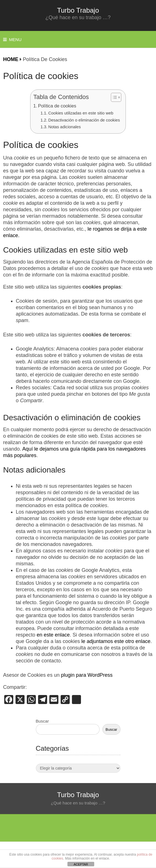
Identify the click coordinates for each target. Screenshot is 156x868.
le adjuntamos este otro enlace (116, 641)
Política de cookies (57, 106)
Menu (15, 40)
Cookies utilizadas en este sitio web (81, 113)
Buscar (42, 721)
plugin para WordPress (87, 675)
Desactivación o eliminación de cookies (84, 120)
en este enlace (53, 635)
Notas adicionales (64, 127)
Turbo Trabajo (78, 10)
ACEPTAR (81, 864)
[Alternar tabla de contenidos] (113, 97)
